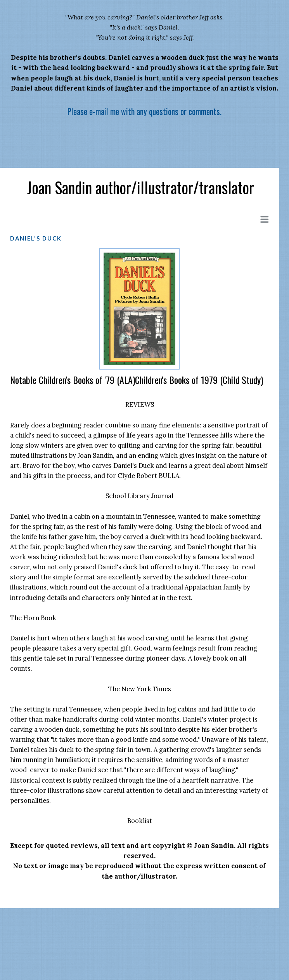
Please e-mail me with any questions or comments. (144, 111)
